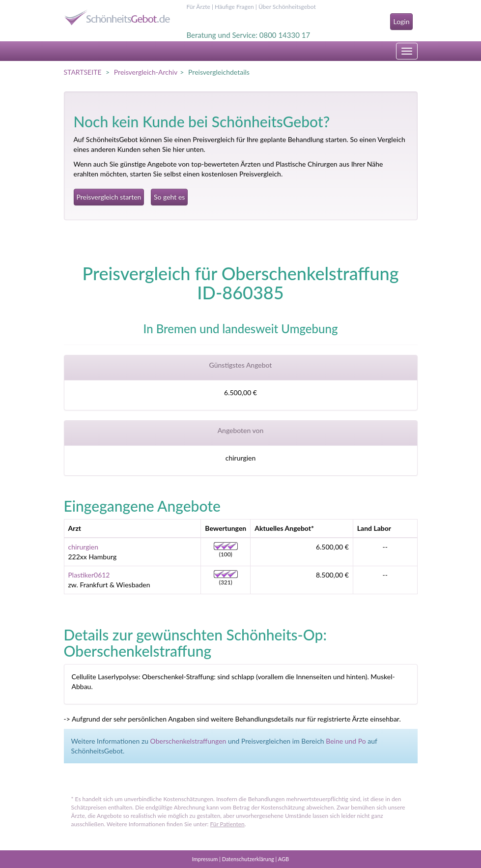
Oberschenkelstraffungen (188, 741)
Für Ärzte (198, 7)
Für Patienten (227, 824)
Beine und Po (346, 741)
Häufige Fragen (234, 7)
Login (401, 21)
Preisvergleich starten (109, 197)
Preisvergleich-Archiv (146, 72)
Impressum (205, 859)
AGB (283, 859)
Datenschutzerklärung (248, 859)
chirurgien (84, 547)
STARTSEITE (83, 72)
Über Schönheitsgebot (287, 7)
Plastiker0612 (89, 575)
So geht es (169, 197)
